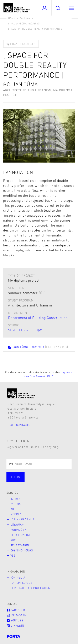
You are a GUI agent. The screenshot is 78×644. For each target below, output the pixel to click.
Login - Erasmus (22, 519)
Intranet (17, 499)
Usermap (17, 525)
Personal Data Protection (30, 588)
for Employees (21, 583)
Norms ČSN (19, 530)
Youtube (15, 620)
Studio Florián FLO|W (25, 330)
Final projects (21, 44)
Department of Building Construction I (39, 318)
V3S (13, 556)
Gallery (25, 18)
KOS (13, 509)
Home (12, 18)
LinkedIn (15, 626)
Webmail (17, 504)
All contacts (20, 425)
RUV (13, 540)
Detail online (21, 535)
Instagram (17, 615)
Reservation (20, 545)
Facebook (16, 610)
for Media (18, 578)
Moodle (16, 514)
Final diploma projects (24, 24)
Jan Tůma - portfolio (38, 347)
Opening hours (22, 550)
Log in (16, 477)
